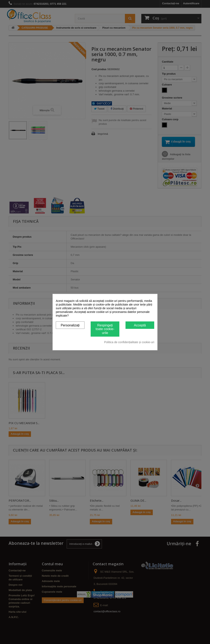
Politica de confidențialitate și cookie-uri (129, 342)
